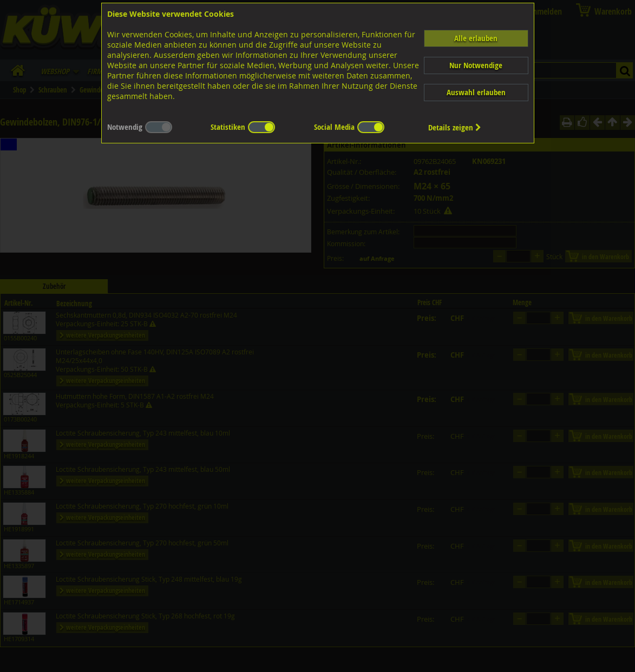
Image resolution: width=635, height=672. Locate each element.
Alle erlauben (476, 38)
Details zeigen (455, 127)
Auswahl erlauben (476, 92)
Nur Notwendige (476, 65)
